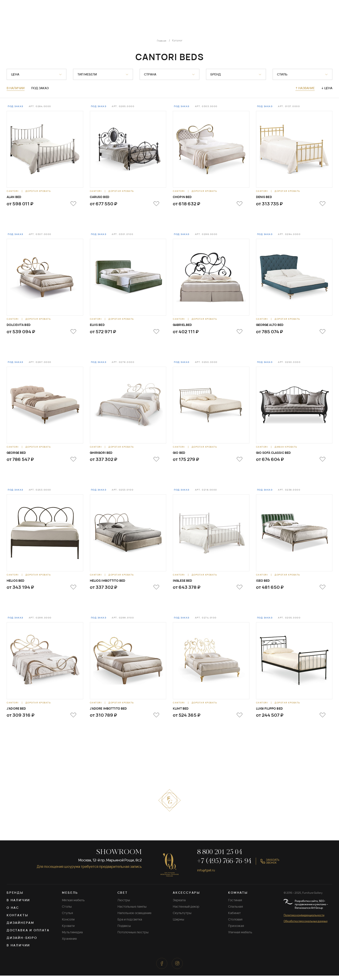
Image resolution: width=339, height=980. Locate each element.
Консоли (68, 924)
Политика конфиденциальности (304, 919)
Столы (67, 911)
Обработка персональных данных (306, 925)
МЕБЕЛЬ (70, 897)
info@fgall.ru (208, 874)
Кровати (68, 930)
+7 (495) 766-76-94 (224, 866)
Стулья (67, 917)
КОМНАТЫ (238, 897)
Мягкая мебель (73, 904)
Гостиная (235, 904)
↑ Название (305, 88)
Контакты (17, 919)
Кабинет (234, 917)
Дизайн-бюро (22, 942)
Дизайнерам (20, 927)
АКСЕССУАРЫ (186, 897)
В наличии (16, 88)
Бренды (15, 897)
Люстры (124, 904)
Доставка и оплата (28, 935)
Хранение (69, 943)
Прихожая (236, 930)
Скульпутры (182, 917)
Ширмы (179, 924)
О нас (13, 912)
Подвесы (124, 930)
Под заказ (40, 88)
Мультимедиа (72, 937)
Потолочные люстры (133, 937)
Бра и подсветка (130, 924)
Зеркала (179, 904)
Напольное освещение (135, 917)
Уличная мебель (240, 937)
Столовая (235, 924)
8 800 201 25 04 (220, 857)
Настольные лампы (132, 911)
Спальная (236, 911)
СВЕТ (123, 897)
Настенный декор (186, 911)
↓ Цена (327, 88)
